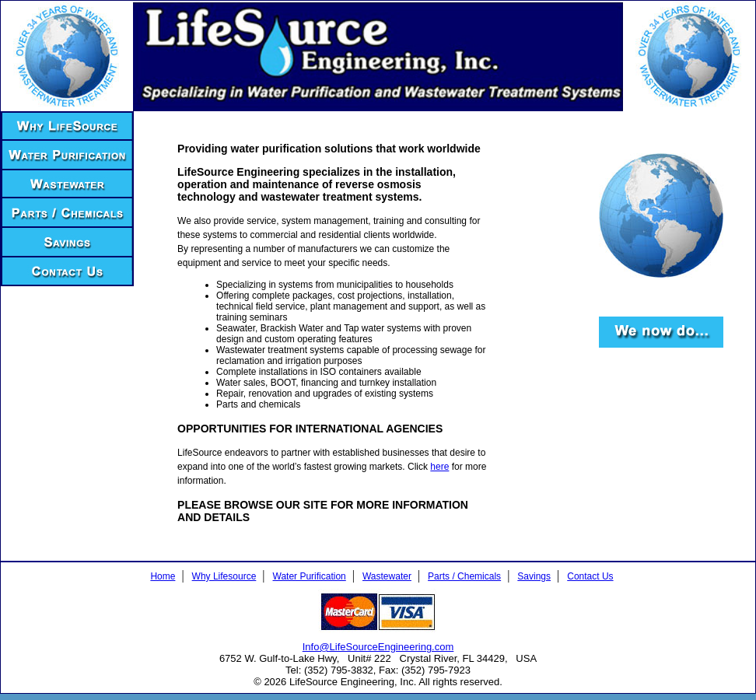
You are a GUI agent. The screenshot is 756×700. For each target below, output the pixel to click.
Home (163, 576)
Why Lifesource (224, 576)
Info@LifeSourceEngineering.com (378, 647)
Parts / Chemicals (464, 576)
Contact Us (590, 576)
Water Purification (310, 576)
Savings (534, 576)
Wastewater (387, 576)
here (439, 467)
